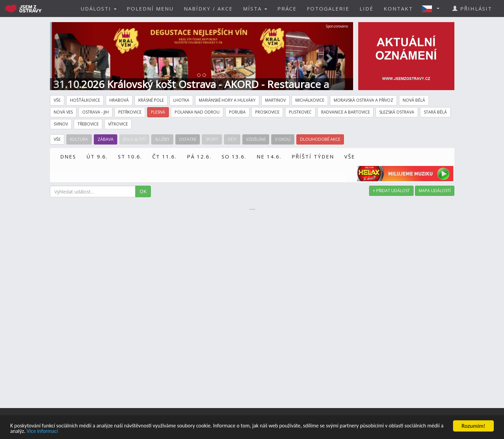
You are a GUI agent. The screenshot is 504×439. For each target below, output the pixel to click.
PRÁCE (287, 9)
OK (143, 191)
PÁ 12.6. (199, 156)
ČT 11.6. (164, 156)
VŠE (350, 156)
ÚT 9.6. (97, 156)
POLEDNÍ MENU (150, 9)
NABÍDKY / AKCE (208, 9)
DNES (68, 156)
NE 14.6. (269, 156)
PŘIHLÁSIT (472, 9)
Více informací (87, 431)
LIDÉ (367, 9)
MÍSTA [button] (255, 9)
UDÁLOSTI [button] (99, 9)
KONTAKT (398, 9)
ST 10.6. (130, 156)
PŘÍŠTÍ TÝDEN (313, 156)
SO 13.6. (234, 156)
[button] (433, 9)
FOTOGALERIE (328, 9)
